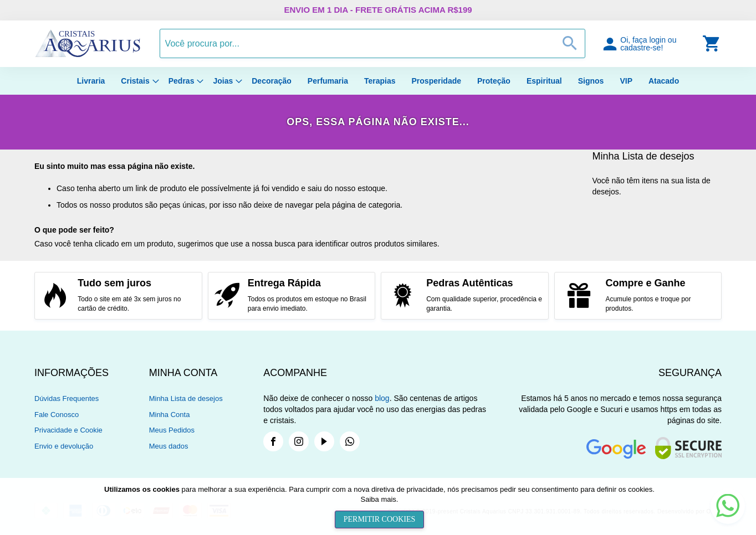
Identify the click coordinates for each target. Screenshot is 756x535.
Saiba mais (379, 499)
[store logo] (88, 55)
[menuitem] (91, 81)
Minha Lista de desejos (186, 398)
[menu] (378, 81)
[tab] (92, 373)
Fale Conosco (57, 415)
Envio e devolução (64, 446)
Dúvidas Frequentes (67, 398)
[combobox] (373, 43)
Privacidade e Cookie (68, 430)
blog (382, 398)
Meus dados (169, 446)
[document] (379, 506)
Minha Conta (170, 415)
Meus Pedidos (172, 430)
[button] (652, 43)
